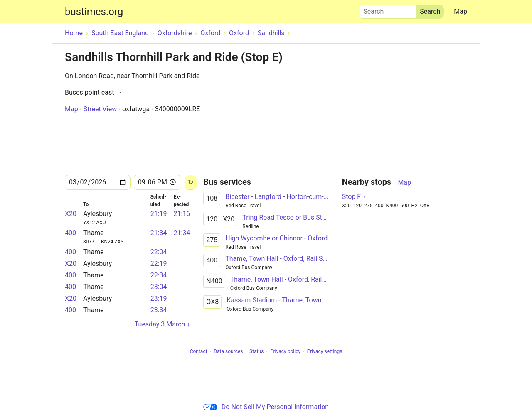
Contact (199, 352)
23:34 (159, 310)
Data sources (228, 352)
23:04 (159, 287)
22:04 (159, 252)
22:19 (159, 264)
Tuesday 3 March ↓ (163, 324)
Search (388, 10)
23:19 (159, 298)
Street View (100, 109)
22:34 (159, 275)
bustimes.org (94, 12)
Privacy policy (285, 352)
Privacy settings (325, 352)
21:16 (182, 214)
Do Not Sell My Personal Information (266, 407)
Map (461, 11)
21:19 (159, 214)
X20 (71, 214)
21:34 (159, 233)
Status (256, 352)
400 (70, 233)
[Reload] (191, 183)
